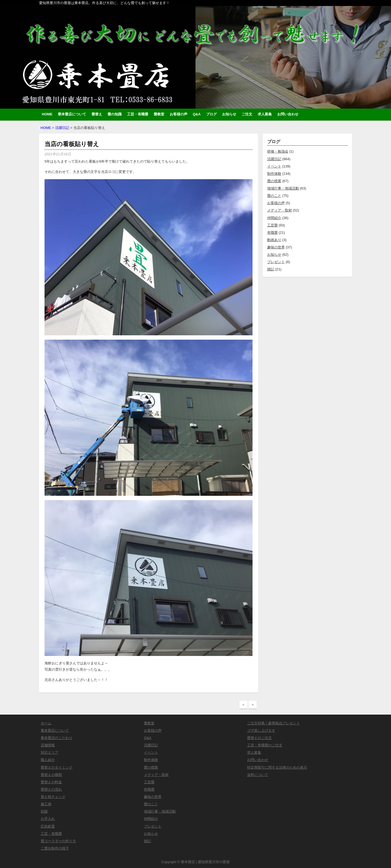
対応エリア (50, 752)
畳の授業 (274, 181)
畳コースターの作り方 (58, 841)
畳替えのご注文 (259, 738)
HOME (47, 114)
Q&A (197, 114)
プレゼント (276, 262)
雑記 (271, 269)
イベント (274, 166)
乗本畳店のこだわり (57, 738)
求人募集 (265, 114)
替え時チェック (53, 797)
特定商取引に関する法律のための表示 (277, 767)
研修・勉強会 (278, 151)
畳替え (97, 114)
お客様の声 (179, 114)
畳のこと (274, 196)
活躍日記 (62, 128)
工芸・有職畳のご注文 (265, 745)
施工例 (46, 804)
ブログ (211, 114)
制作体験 (274, 174)
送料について (258, 775)
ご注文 (247, 114)
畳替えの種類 (51, 775)
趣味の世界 (276, 247)
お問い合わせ (288, 114)
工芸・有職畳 (138, 114)
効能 (44, 811)
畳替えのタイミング (57, 767)
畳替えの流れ (51, 789)
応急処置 (48, 826)
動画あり (274, 240)
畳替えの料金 (51, 782)
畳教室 (159, 114)
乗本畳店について (72, 114)
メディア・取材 (280, 210)
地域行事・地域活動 (283, 188)
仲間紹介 (274, 218)
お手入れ (48, 819)
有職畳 (272, 233)
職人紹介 (48, 760)
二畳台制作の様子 (55, 848)
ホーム (46, 723)
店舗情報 (48, 745)
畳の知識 (115, 114)
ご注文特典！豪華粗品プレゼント (274, 723)
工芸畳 (272, 225)
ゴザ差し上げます (261, 730)
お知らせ (229, 114)
